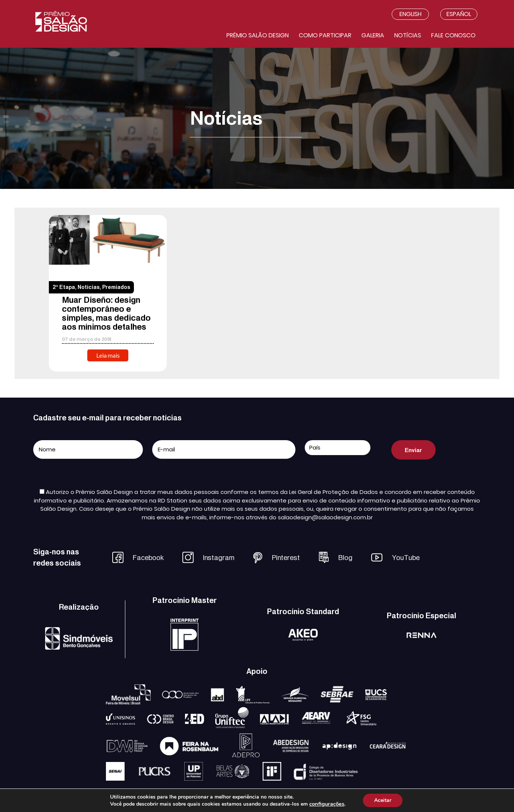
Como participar (325, 35)
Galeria (373, 35)
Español (459, 14)
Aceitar (383, 800)
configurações (327, 804)
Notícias (408, 35)
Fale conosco (453, 35)
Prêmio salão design (258, 35)
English (410, 14)
